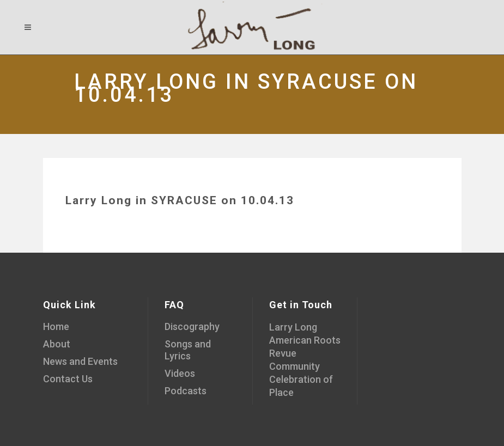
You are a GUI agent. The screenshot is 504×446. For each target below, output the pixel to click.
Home (56, 326)
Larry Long (293, 327)
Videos (180, 373)
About (57, 344)
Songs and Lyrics (188, 350)
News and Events (80, 361)
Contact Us (68, 379)
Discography (192, 326)
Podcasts (186, 391)
